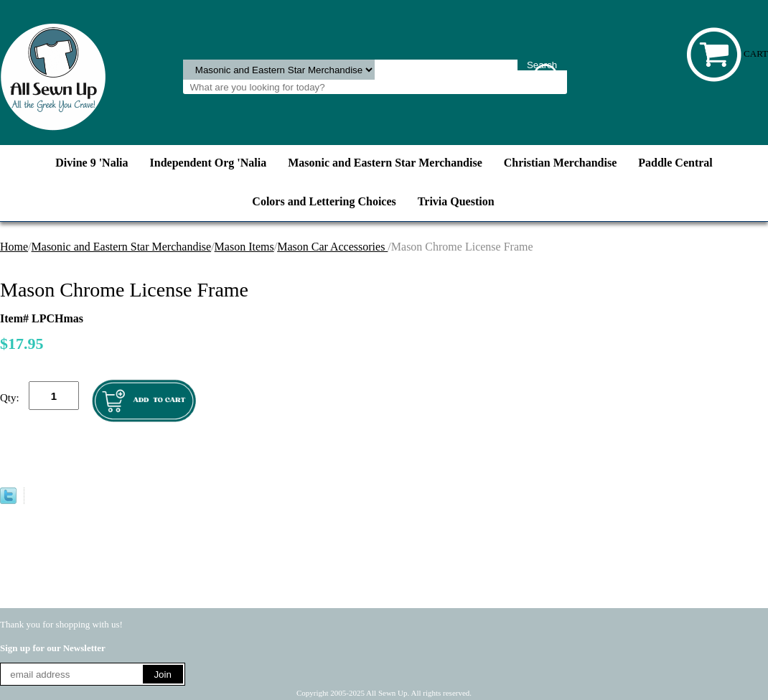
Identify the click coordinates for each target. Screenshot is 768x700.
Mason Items (244, 247)
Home (14, 247)
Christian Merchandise (560, 163)
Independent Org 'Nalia (209, 163)
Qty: (10, 398)
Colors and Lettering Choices (324, 201)
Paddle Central (675, 163)
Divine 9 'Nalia (92, 163)
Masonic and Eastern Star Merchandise (385, 163)
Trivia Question (456, 201)
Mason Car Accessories (332, 247)
